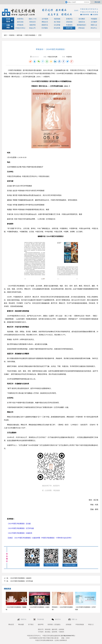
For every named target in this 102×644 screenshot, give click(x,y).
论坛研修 (57, 25)
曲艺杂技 (20, 22)
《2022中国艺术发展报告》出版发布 (20, 533)
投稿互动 (82, 22)
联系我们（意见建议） (55, 625)
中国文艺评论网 (52, 57)
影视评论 (69, 19)
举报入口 (91, 625)
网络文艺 (45, 22)
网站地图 (97, 2)
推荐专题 (69, 28)
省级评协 (32, 25)
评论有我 (57, 28)
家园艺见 (45, 25)
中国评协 (12, 35)
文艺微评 (94, 22)
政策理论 (20, 19)
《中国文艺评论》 (20, 28)
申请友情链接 (80, 625)
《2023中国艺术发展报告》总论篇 (19, 524)
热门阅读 (57, 22)
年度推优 (69, 25)
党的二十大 (33, 19)
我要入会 (94, 25)
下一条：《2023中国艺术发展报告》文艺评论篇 (18, 581)
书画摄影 (94, 19)
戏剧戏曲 (57, 19)
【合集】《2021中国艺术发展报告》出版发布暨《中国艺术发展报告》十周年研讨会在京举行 (39, 538)
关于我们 (31, 625)
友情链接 (69, 625)
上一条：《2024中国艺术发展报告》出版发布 (18, 578)
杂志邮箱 (94, 15)
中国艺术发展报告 (30, 35)
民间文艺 (33, 22)
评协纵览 (20, 25)
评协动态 (81, 28)
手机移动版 (41, 619)
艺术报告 (45, 28)
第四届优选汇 (82, 25)
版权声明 (41, 625)
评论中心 (94, 28)
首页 (5, 35)
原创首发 (69, 22)
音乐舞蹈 (82, 19)
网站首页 (11, 625)
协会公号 (32, 28)
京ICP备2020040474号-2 (68, 636)
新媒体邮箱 (85, 15)
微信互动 (58, 619)
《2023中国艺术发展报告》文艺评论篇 (20, 528)
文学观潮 (45, 19)
